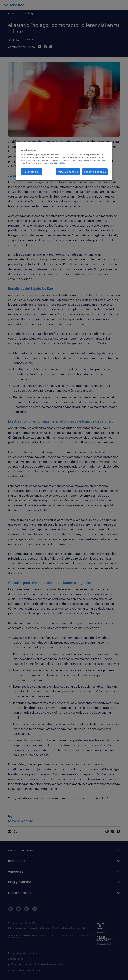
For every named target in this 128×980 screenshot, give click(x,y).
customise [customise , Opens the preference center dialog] (31, 172)
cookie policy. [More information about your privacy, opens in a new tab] (60, 163)
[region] (64, 161)
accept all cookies (95, 172)
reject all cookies (68, 172)
